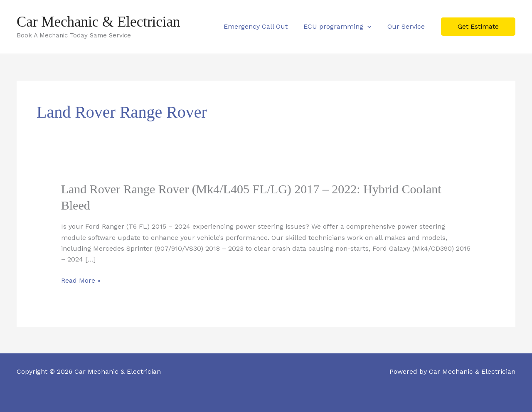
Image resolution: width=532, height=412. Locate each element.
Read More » (81, 281)
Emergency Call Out (262, 26)
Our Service (407, 26)
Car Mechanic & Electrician (99, 22)
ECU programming (341, 26)
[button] (371, 26)
